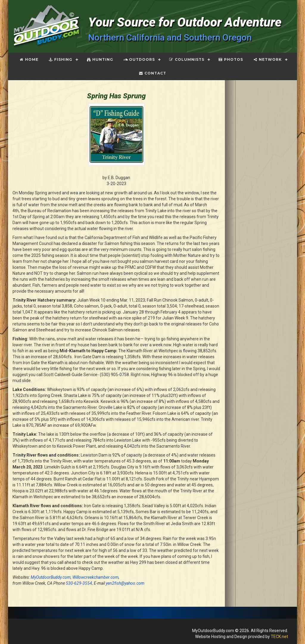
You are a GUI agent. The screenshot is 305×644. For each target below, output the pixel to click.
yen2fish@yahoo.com (125, 583)
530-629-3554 (79, 583)
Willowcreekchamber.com (95, 577)
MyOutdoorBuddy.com (51, 577)
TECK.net (279, 637)
